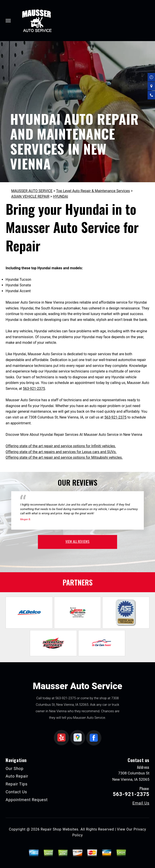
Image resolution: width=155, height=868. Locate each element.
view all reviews (77, 541)
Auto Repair (17, 776)
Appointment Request (27, 800)
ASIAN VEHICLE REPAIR (30, 196)
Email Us (141, 803)
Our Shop (15, 768)
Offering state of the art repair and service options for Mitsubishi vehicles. (64, 457)
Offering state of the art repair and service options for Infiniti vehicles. (61, 446)
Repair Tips (17, 784)
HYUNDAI (60, 196)
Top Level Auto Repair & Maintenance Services (93, 191)
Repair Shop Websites (59, 829)
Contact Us (16, 792)
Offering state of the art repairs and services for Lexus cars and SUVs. (61, 452)
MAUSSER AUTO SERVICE (32, 191)
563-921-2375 (34, 389)
